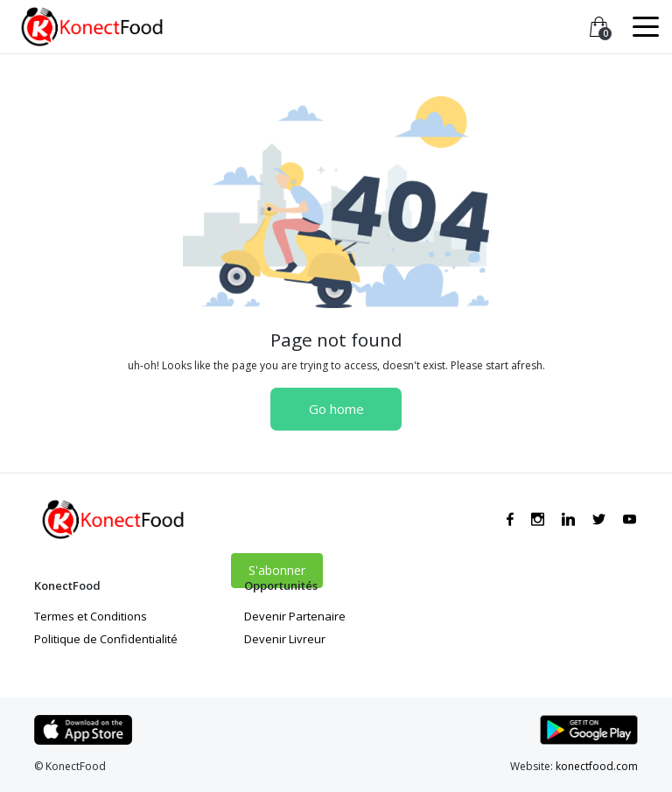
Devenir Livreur (285, 639)
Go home (336, 409)
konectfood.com (597, 766)
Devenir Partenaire (295, 616)
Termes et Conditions (91, 616)
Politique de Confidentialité (106, 639)
